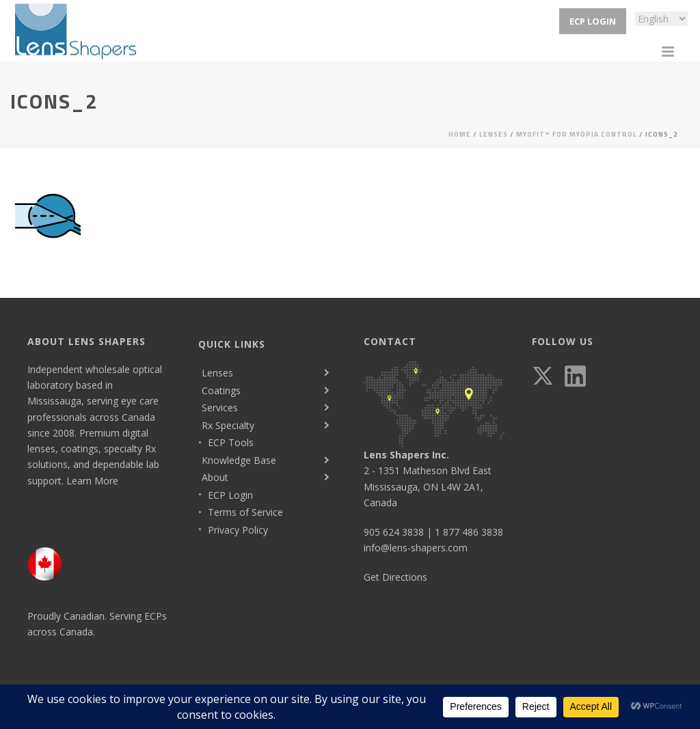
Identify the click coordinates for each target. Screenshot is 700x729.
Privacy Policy (238, 530)
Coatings (221, 390)
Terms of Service (245, 512)
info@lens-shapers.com (416, 548)
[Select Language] (661, 19)
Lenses (494, 134)
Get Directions (395, 577)
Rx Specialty (228, 425)
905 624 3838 (394, 532)
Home (460, 134)
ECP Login (593, 21)
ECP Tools (231, 442)
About (215, 477)
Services (220, 408)
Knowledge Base (239, 460)
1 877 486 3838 (469, 532)
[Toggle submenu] (325, 373)
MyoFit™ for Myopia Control (577, 134)
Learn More (92, 481)
